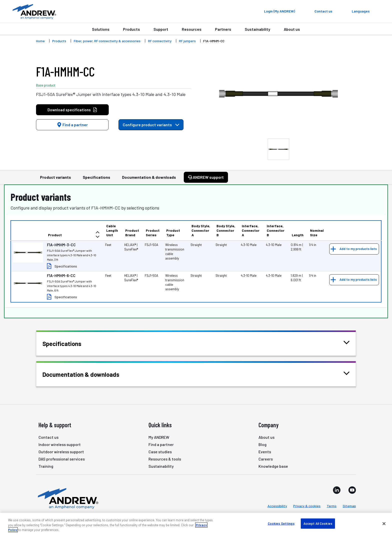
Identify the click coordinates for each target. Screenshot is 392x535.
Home (40, 41)
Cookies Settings (281, 523)
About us (292, 29)
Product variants (55, 179)
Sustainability (257, 29)
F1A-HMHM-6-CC (61, 275)
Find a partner (72, 125)
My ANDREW (159, 437)
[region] (196, 524)
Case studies (160, 452)
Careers (266, 459)
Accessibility (277, 506)
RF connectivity (160, 41)
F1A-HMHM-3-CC (61, 245)
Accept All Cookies (318, 523)
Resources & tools (165, 459)
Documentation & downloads (149, 179)
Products (131, 29)
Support (161, 29)
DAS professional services (62, 459)
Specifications (96, 179)
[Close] (384, 523)
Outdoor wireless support (61, 452)
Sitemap (349, 506)
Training (46, 466)
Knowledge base (273, 466)
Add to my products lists (358, 249)
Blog (262, 444)
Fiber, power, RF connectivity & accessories (107, 41)
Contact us (48, 437)
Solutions (101, 29)
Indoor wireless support (60, 444)
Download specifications (72, 110)
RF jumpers (187, 41)
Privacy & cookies (307, 506)
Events (265, 452)
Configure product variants (151, 125)
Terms (332, 506)
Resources (192, 29)
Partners (223, 29)
